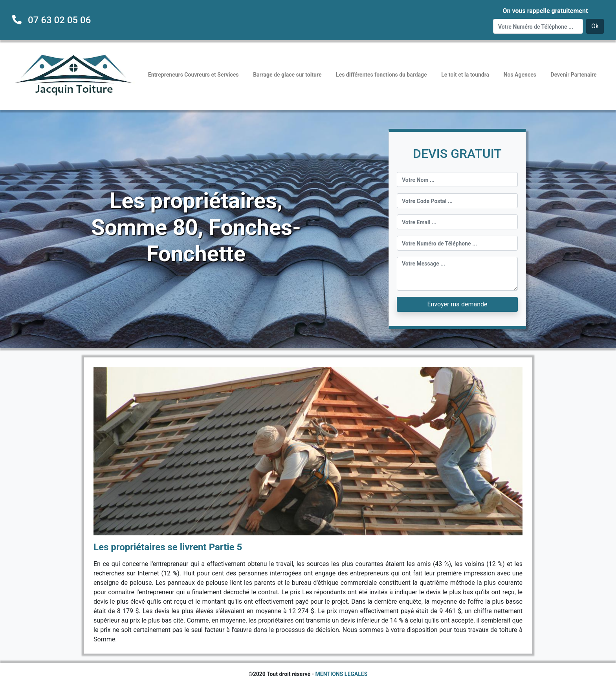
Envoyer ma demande (457, 304)
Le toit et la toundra (465, 75)
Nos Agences (520, 75)
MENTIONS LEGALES (342, 674)
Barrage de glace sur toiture (287, 75)
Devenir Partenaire (574, 75)
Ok (595, 26)
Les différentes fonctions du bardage (381, 75)
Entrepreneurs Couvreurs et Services (193, 75)
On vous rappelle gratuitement (545, 11)
